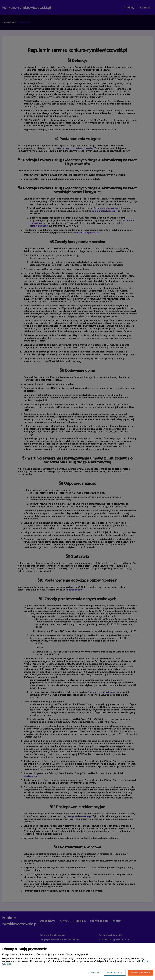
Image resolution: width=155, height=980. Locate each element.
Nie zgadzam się (115, 973)
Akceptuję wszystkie (140, 973)
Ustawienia (94, 973)
